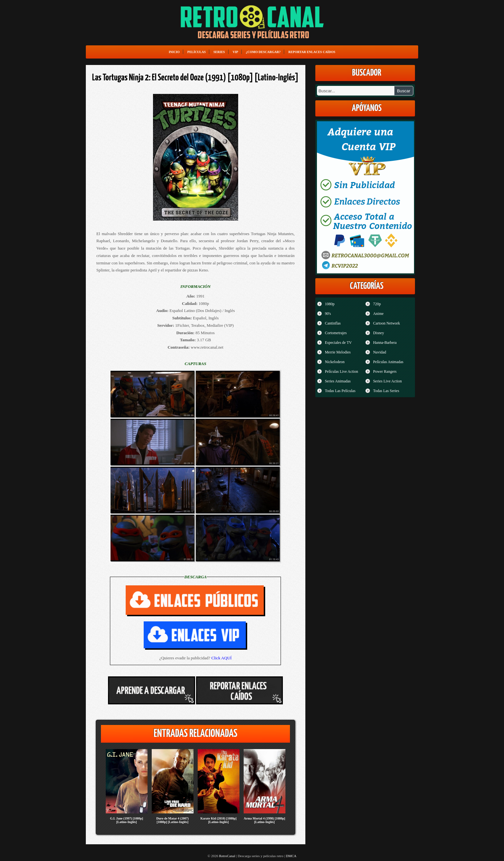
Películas (197, 52)
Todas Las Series (386, 391)
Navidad (380, 352)
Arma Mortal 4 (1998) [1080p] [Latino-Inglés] (264, 820)
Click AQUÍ (221, 658)
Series (219, 52)
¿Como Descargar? (263, 52)
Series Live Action (387, 381)
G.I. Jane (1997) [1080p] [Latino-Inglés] (126, 820)
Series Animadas (338, 381)
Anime (378, 314)
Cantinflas (333, 323)
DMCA (291, 856)
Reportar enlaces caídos (312, 52)
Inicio (174, 52)
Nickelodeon (335, 362)
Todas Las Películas (340, 391)
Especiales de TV (338, 343)
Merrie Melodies (338, 352)
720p (377, 304)
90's (328, 314)
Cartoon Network (387, 323)
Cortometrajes (336, 333)
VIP (235, 52)
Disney (379, 333)
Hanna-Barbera (385, 343)
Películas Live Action (342, 371)
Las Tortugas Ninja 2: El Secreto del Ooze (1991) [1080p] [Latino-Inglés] (195, 78)
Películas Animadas (388, 362)
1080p (330, 304)
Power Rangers (385, 371)
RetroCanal (227, 856)
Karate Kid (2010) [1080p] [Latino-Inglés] (218, 820)
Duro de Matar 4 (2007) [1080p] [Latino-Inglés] (172, 820)
